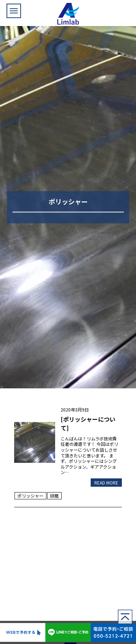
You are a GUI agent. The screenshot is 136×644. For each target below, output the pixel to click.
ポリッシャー (30, 496)
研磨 (54, 496)
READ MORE (106, 483)
